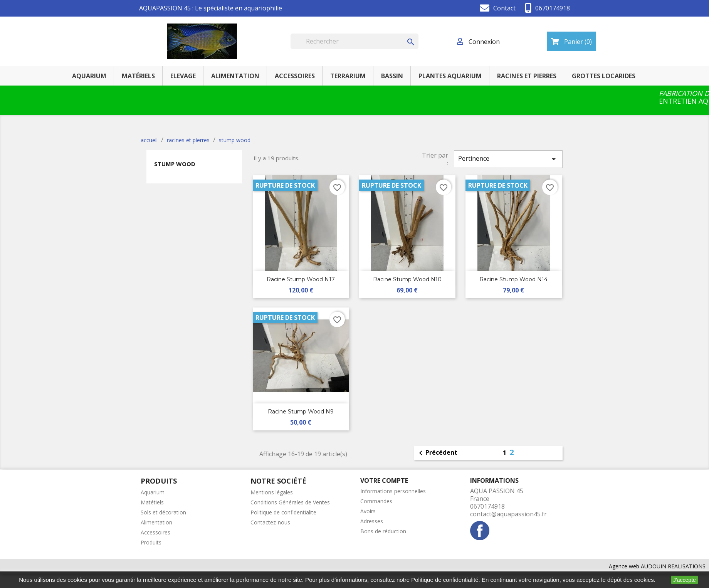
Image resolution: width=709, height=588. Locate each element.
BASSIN (392, 76)
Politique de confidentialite (283, 512)
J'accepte (685, 580)
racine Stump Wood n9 (301, 412)
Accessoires (155, 532)
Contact (504, 8)
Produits (151, 542)
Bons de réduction (383, 531)
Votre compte (384, 480)
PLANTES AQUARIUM (450, 76)
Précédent (437, 453)
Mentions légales (272, 492)
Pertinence (508, 159)
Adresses (372, 521)
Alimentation (156, 522)
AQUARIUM (89, 76)
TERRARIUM (348, 76)
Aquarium (153, 492)
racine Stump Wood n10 (407, 279)
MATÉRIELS (138, 76)
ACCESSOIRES (295, 76)
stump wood (175, 164)
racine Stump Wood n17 (301, 279)
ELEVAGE (183, 76)
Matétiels (152, 502)
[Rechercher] (354, 41)
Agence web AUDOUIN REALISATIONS (657, 566)
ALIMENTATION (235, 76)
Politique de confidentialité (445, 580)
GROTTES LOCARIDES (604, 76)
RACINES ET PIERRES (527, 76)
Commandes (376, 501)
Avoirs (368, 511)
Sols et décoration (163, 512)
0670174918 (553, 8)
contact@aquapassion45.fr (508, 514)
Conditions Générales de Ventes (290, 502)
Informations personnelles (393, 491)
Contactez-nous (270, 522)
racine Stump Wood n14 (513, 279)
